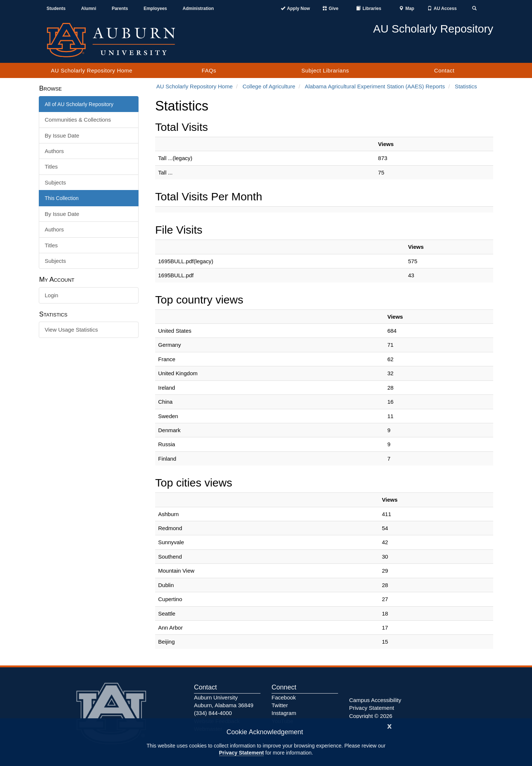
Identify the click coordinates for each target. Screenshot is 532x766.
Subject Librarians (325, 70)
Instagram (284, 713)
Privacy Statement (241, 753)
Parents (120, 9)
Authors (54, 151)
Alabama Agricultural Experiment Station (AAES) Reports (375, 86)
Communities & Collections (78, 120)
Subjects (55, 182)
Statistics (466, 86)
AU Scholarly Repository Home (92, 70)
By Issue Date (62, 135)
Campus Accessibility (375, 700)
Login (52, 295)
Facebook (284, 697)
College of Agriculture (269, 86)
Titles (51, 167)
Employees (155, 9)
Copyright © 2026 (371, 716)
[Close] (389, 726)
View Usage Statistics (71, 330)
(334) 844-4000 (213, 713)
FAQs (209, 70)
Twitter (280, 705)
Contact (444, 70)
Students (56, 9)
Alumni (89, 9)
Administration (198, 9)
